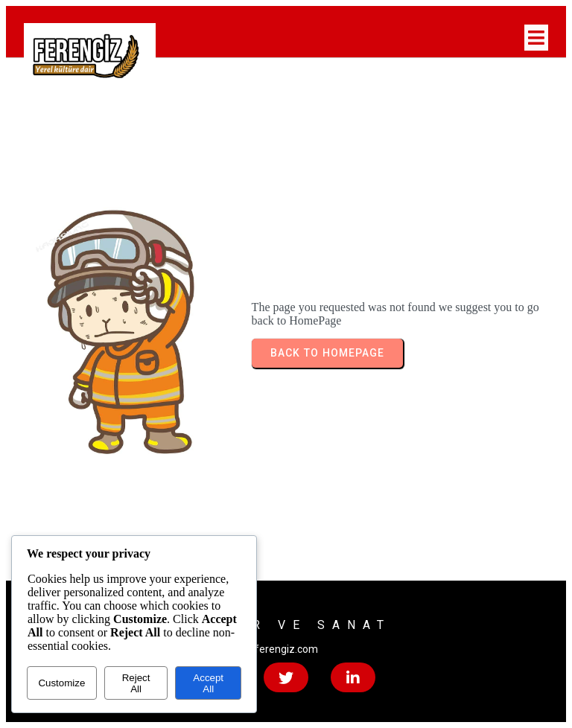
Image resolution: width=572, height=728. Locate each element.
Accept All (208, 683)
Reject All (136, 683)
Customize (61, 683)
